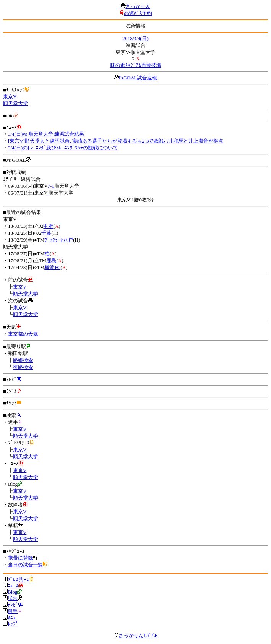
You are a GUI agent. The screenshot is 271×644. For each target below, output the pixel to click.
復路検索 (23, 367)
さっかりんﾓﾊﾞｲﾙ (135, 635)
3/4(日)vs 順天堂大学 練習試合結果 (46, 134)
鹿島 (51, 260)
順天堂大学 (16, 103)
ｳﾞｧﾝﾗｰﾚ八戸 (59, 240)
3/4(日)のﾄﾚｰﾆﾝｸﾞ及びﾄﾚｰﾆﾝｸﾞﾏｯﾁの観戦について (63, 148)
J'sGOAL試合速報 (138, 78)
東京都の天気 (23, 334)
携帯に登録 (20, 558)
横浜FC (52, 267)
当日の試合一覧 (25, 565)
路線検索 (23, 360)
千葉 (46, 233)
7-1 (51, 186)
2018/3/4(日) (135, 38)
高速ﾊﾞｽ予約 (138, 13)
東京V (10, 97)
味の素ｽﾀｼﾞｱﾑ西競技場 (136, 65)
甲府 (48, 226)
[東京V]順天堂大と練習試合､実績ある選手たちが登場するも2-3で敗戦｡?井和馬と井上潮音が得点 (116, 141)
